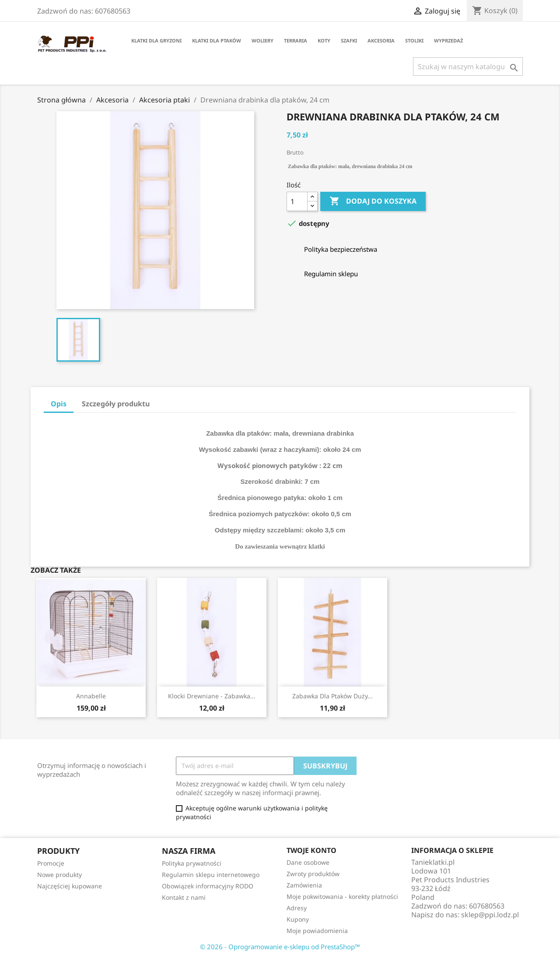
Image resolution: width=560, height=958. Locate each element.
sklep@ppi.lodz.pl (490, 915)
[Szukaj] (468, 67)
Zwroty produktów (313, 874)
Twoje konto (311, 850)
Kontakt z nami (184, 897)
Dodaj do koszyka (373, 201)
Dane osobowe (308, 862)
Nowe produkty (59, 875)
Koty (324, 41)
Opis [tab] (59, 404)
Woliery (262, 41)
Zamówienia (304, 885)
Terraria (296, 41)
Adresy (297, 908)
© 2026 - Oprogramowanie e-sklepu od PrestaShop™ (280, 947)
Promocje (51, 863)
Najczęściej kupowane (70, 886)
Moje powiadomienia (317, 931)
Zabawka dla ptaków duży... (332, 696)
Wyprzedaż (448, 41)
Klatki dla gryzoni (156, 41)
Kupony (298, 919)
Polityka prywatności (192, 863)
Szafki (349, 41)
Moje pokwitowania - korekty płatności (342, 896)
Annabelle (91, 696)
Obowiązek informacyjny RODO (208, 886)
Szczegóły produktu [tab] (116, 404)
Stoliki (414, 41)
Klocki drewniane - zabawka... (212, 696)
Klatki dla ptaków (217, 41)
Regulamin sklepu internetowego (211, 875)
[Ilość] (297, 201)
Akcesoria (381, 41)
